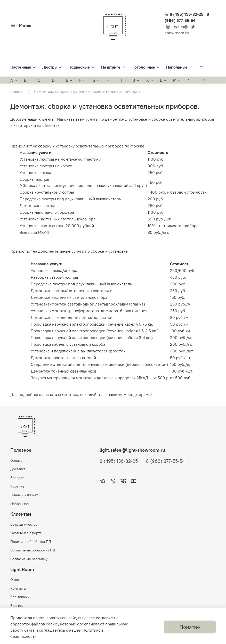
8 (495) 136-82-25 (119, 461)
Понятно (190, 627)
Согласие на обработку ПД (33, 550)
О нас (15, 580)
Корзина (17, 486)
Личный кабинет (24, 495)
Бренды (17, 606)
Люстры (52, 67)
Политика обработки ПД (31, 542)
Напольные (179, 67)
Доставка (18, 469)
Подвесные (82, 67)
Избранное (20, 504)
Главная (17, 91)
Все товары (20, 597)
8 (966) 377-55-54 (165, 461)
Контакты (18, 588)
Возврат (17, 478)
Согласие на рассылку (29, 559)
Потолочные (146, 67)
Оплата (16, 460)
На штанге (113, 67)
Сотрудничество (24, 524)
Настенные (23, 67)
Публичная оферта (26, 533)
